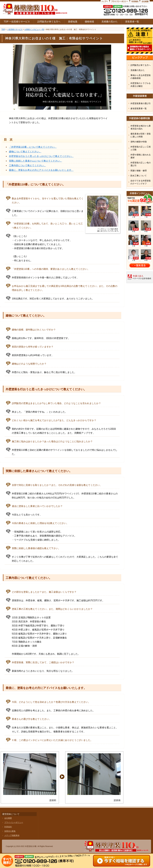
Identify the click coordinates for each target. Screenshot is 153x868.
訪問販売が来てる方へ (49, 22)
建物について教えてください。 (25, 152)
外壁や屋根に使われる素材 (141, 156)
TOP (3, 29)
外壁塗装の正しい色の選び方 (141, 164)
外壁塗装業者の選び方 (141, 103)
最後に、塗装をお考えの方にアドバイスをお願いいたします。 (41, 170)
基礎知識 (73, 22)
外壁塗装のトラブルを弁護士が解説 (141, 85)
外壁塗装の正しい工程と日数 (141, 148)
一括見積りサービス (15, 29)
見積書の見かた (110, 22)
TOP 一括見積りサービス (17, 22)
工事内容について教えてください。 (27, 165)
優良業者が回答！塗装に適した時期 (141, 135)
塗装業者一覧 (132, 22)
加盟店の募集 (10, 831)
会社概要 (8, 818)
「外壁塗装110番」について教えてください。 (33, 147)
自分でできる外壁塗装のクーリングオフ (141, 182)
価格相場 (89, 22)
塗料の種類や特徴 (139, 142)
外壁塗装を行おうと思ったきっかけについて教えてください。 (41, 156)
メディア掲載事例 (12, 835)
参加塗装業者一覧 (139, 108)
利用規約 (8, 827)
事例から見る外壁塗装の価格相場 (141, 77)
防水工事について (139, 176)
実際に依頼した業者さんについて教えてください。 (36, 161)
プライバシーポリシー (14, 822)
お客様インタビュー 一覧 (34, 29)
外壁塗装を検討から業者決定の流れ (141, 127)
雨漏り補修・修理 (139, 171)
